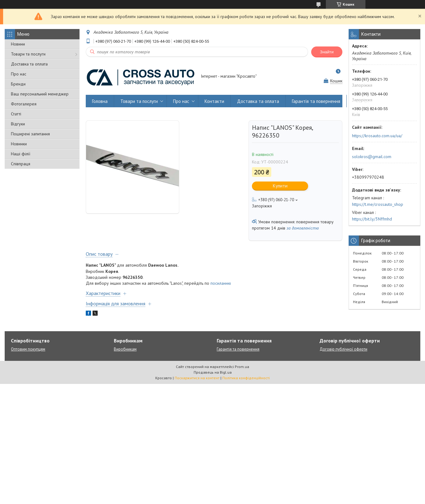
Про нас (19, 74)
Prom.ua (242, 367)
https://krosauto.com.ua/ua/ (377, 136)
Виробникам (125, 349)
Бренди (18, 84)
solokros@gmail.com (372, 157)
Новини (18, 44)
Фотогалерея (24, 104)
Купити (280, 186)
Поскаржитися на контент (197, 378)
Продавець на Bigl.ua (213, 372)
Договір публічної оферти (343, 349)
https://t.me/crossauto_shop (378, 204)
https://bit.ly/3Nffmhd (372, 219)
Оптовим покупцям (28, 349)
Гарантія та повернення (316, 101)
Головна (100, 101)
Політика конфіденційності (246, 378)
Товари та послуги (28, 54)
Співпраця (21, 164)
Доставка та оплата (29, 64)
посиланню (221, 283)
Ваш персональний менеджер (40, 94)
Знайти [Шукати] (327, 52)
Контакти (214, 101)
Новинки (19, 144)
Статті (16, 114)
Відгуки (18, 124)
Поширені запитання (30, 134)
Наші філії (21, 154)
